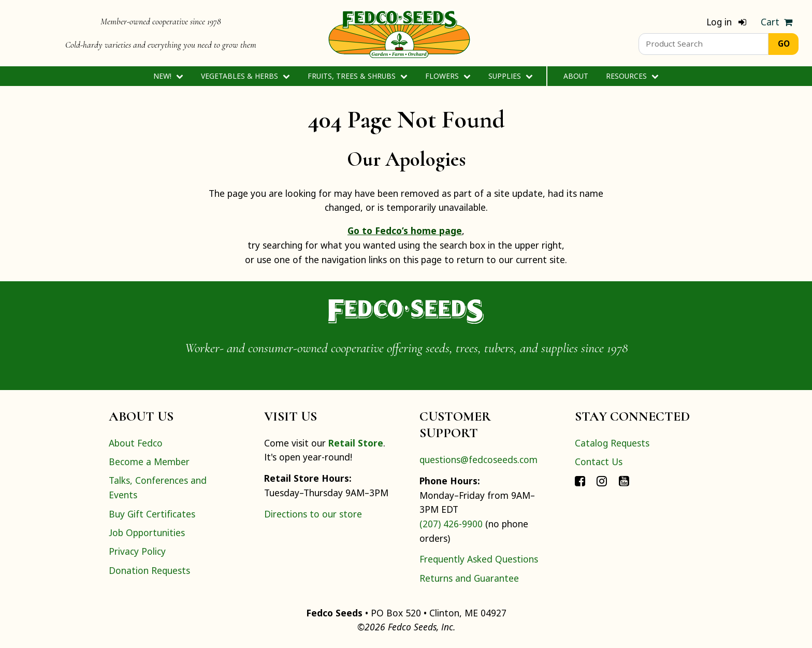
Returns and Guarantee (469, 578)
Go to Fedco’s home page (405, 231)
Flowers (448, 76)
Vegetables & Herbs (245, 76)
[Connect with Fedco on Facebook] (580, 480)
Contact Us (599, 462)
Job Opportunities (147, 532)
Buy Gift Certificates (152, 514)
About (576, 76)
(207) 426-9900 (451, 524)
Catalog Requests (612, 443)
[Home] (399, 33)
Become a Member (149, 462)
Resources (632, 76)
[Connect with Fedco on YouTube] (624, 480)
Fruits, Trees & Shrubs (357, 76)
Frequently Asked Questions (479, 559)
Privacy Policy (137, 551)
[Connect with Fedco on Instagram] (602, 480)
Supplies (510, 76)
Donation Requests (149, 570)
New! (168, 76)
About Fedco (136, 443)
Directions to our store (313, 514)
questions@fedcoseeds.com (479, 459)
